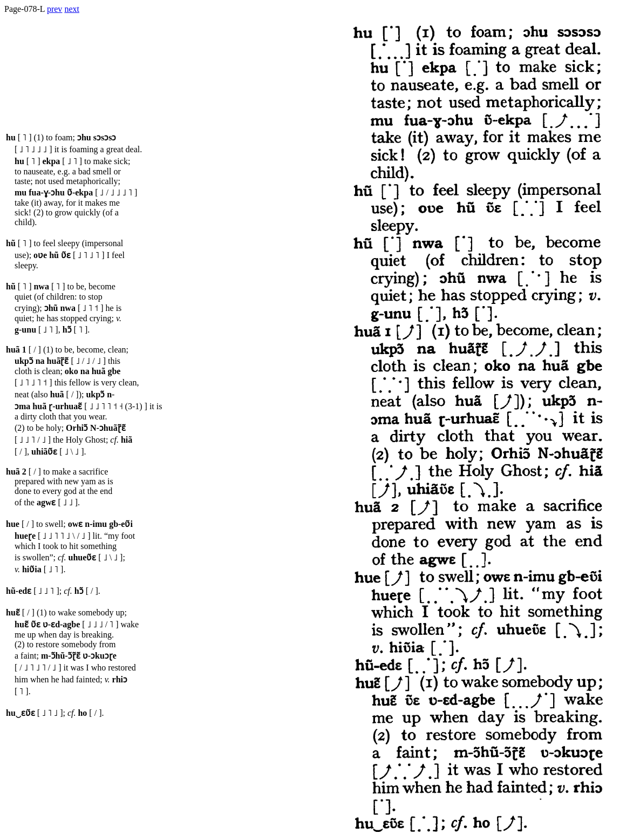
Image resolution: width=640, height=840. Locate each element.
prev (55, 9)
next (72, 9)
